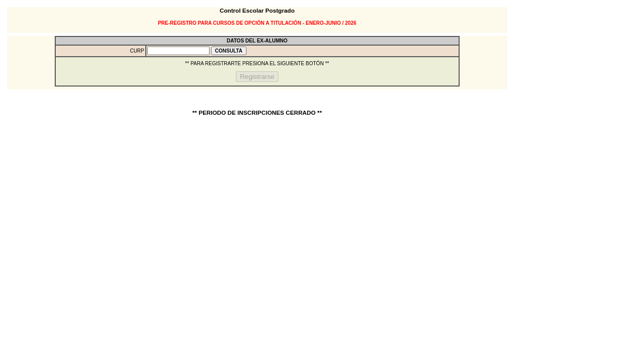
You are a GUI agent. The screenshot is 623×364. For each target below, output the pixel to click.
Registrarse (257, 77)
